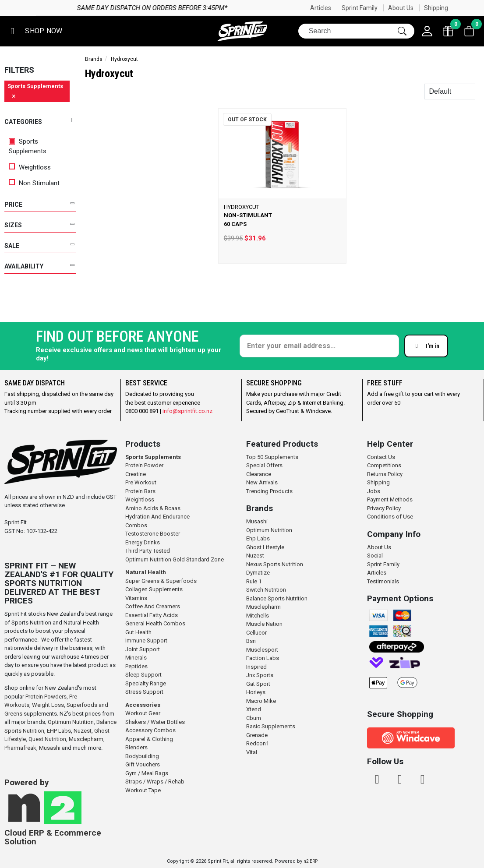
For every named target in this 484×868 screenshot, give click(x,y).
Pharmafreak (20, 748)
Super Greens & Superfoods (161, 581)
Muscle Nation (264, 624)
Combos (136, 525)
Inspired (256, 667)
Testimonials (383, 581)
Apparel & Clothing (149, 739)
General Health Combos (155, 623)
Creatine (136, 474)
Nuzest (83, 731)
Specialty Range (146, 683)
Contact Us (381, 457)
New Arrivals (262, 482)
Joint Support (143, 649)
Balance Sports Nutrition (277, 598)
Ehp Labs (258, 538)
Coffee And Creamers (153, 606)
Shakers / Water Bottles (155, 722)
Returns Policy (385, 474)
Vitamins (136, 598)
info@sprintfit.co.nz (187, 411)
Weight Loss (48, 705)
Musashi (50, 748)
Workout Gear (143, 713)
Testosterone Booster (153, 534)
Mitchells (258, 616)
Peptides (136, 666)
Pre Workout (141, 482)
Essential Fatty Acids (152, 615)
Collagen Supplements (154, 589)
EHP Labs (59, 731)
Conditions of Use (390, 517)
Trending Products (269, 491)
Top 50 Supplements (272, 457)
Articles (321, 8)
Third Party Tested (148, 551)
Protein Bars (140, 491)
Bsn (251, 641)
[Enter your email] (319, 346)
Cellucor (256, 633)
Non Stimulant (34, 183)
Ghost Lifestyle (265, 547)
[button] (35, 31)
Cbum (254, 718)
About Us (401, 8)
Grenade (257, 735)
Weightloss (30, 167)
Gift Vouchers (143, 764)
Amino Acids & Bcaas (153, 508)
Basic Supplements (271, 726)
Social (375, 556)
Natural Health (146, 572)
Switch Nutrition (266, 590)
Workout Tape (143, 790)
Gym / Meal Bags (147, 773)
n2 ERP (311, 861)
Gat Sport (258, 684)
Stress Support (144, 692)
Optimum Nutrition (71, 722)
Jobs (374, 491)
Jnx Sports (260, 675)
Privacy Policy (384, 508)
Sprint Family (360, 8)
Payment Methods (390, 499)
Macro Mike (261, 701)
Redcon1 (258, 743)
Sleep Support (143, 675)
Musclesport (262, 650)
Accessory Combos (150, 730)
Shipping (436, 8)
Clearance (259, 474)
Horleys (256, 692)
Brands (94, 59)
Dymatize (258, 573)
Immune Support (146, 640)
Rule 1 (254, 581)
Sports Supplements (28, 146)
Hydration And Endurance (157, 517)
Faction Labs (263, 658)
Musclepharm (86, 739)
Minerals (136, 658)
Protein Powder (144, 465)
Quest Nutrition (47, 739)
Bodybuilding (142, 756)
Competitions (384, 465)
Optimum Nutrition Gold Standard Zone (175, 559)
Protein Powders (46, 697)
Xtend (254, 709)
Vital (252, 752)
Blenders (136, 747)
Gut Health (138, 632)
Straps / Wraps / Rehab (155, 782)
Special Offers (264, 465)
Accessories (143, 705)
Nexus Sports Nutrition (275, 564)
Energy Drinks (143, 542)
